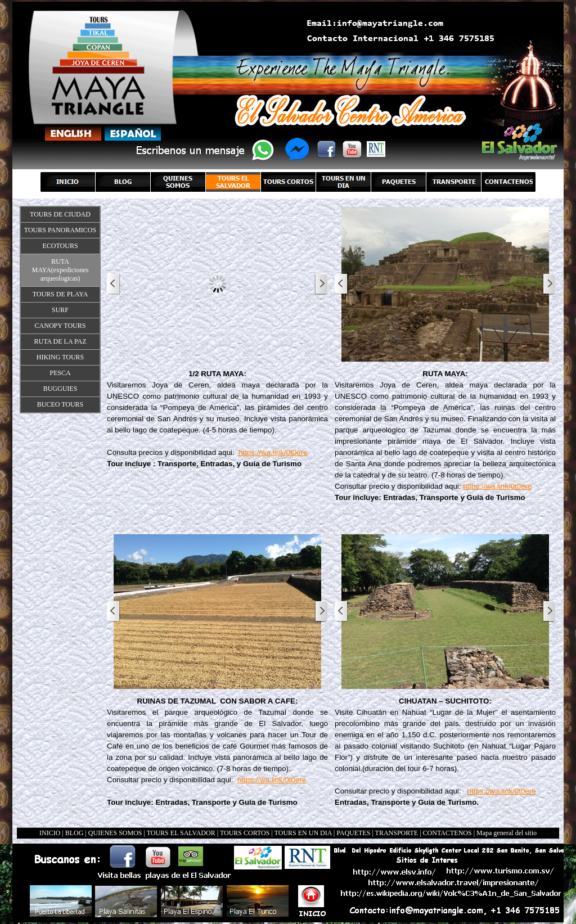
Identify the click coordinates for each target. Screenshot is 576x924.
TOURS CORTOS (245, 833)
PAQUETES (353, 833)
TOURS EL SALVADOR (181, 833)
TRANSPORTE (397, 833)
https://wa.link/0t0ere (273, 452)
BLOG (75, 833)
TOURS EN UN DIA (303, 833)
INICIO (50, 833)
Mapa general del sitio (507, 833)
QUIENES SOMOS (115, 833)
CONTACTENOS (447, 833)
